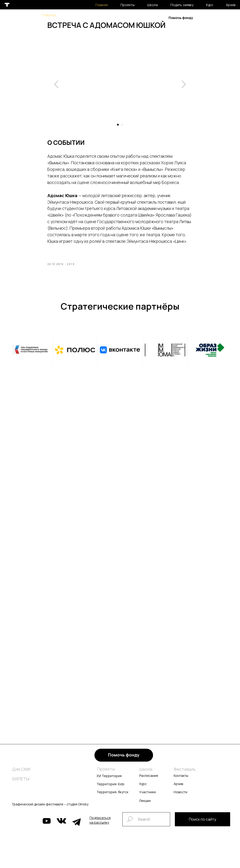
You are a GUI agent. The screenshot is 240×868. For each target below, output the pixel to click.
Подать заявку (118, 15)
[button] (100, 823)
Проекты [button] (71, 15)
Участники (148, 795)
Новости (180, 795)
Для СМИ (21, 772)
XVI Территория (109, 779)
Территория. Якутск (112, 795)
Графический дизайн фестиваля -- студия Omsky (50, 807)
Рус (216, 18)
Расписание (149, 779)
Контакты (181, 779)
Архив (144, 20)
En (231, 18)
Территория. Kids (111, 787)
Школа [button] (92, 15)
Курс (142, 15)
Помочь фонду (181, 18)
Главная (49, 15)
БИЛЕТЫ (21, 782)
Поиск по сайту (202, 822)
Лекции (145, 804)
